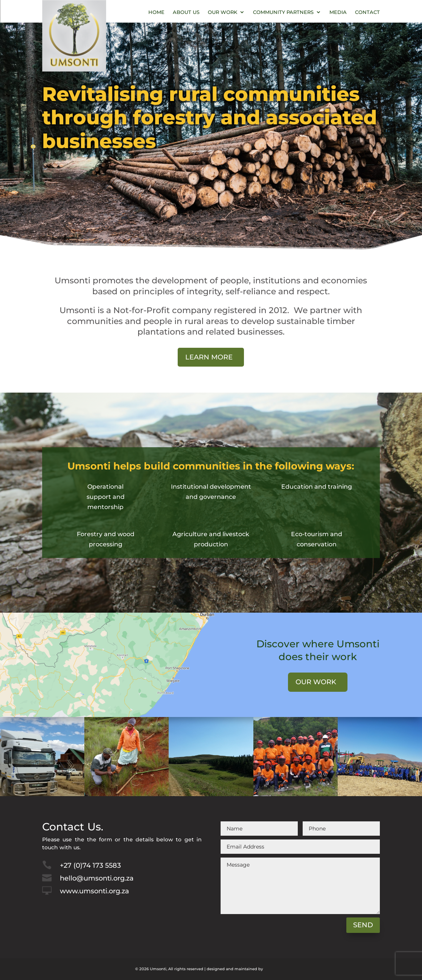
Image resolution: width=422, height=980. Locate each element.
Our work (316, 682)
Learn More (209, 357)
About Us (186, 12)
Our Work (222, 12)
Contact (367, 12)
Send (363, 925)
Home (156, 12)
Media (338, 12)
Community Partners (283, 12)
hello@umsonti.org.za (97, 878)
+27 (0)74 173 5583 (90, 865)
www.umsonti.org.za (94, 891)
